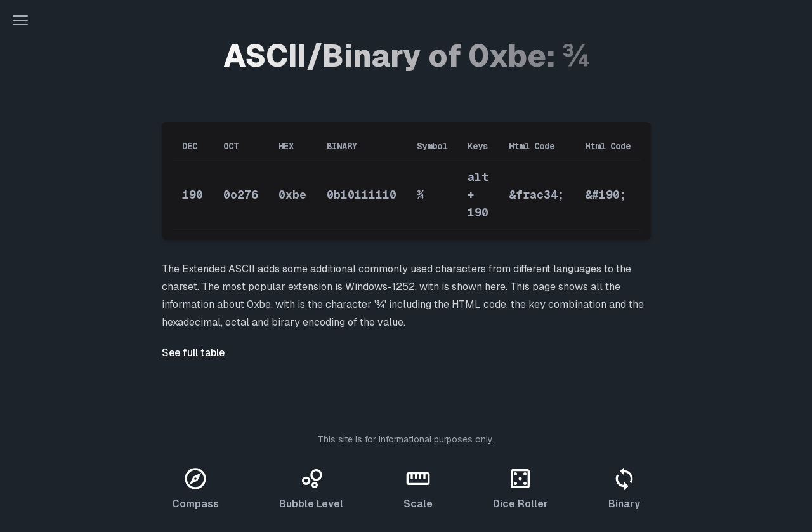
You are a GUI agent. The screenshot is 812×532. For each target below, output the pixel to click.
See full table (193, 353)
